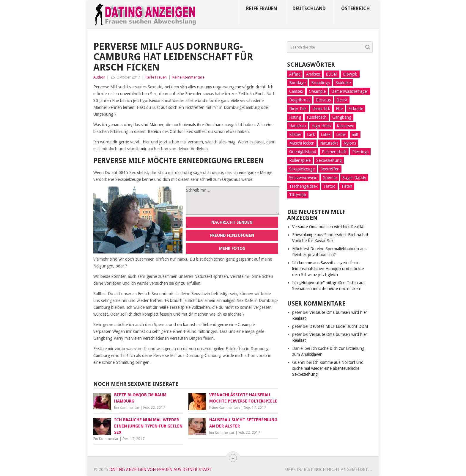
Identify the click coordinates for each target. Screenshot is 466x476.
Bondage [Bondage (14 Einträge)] (297, 83)
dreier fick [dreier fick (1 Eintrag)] (321, 109)
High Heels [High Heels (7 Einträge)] (321, 126)
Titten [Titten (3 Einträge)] (347, 186)
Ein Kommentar (127, 408)
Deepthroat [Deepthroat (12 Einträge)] (300, 100)
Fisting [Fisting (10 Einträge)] (295, 117)
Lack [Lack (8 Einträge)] (311, 134)
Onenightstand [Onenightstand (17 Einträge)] (303, 152)
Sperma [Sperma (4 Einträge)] (330, 178)
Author (99, 77)
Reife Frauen (262, 8)
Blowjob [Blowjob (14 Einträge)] (350, 74)
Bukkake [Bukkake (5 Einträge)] (343, 83)
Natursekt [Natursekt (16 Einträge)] (329, 143)
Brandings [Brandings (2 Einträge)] (320, 83)
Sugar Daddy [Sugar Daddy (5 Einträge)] (354, 178)
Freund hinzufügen (232, 235)
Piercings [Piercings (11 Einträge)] (360, 152)
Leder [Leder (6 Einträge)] (341, 134)
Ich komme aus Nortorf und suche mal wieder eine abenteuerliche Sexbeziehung (328, 368)
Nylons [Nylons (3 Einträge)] (350, 143)
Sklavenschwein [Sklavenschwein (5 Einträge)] (303, 178)
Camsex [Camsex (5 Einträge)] (296, 91)
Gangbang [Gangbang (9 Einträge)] (342, 117)
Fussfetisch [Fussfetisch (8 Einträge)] (317, 117)
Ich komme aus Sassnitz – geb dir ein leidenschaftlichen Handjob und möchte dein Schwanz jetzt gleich (328, 269)
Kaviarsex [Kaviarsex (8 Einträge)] (345, 126)
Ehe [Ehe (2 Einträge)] (339, 109)
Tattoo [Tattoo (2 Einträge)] (329, 186)
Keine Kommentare (188, 77)
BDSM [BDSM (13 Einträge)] (332, 74)
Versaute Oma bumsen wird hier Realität (328, 227)
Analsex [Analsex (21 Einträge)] (313, 74)
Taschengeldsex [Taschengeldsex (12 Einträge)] (303, 186)
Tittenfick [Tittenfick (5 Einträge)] (298, 195)
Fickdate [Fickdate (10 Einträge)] (356, 109)
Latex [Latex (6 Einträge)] (326, 134)
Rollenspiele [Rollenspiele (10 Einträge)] (300, 160)
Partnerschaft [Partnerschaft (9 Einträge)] (334, 152)
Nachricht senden (232, 222)
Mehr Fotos (232, 248)
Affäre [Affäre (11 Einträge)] (295, 74)
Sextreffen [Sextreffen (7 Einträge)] (330, 169)
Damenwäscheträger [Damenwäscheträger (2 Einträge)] (350, 91)
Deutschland (309, 8)
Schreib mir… (233, 201)
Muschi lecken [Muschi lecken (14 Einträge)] (302, 143)
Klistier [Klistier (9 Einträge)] (295, 134)
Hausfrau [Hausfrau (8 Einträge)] (297, 126)
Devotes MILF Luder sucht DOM (339, 326)
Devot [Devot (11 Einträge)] (342, 100)
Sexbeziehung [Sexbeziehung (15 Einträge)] (329, 160)
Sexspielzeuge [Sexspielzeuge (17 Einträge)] (302, 169)
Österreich (355, 8)
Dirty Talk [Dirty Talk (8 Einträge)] (298, 109)
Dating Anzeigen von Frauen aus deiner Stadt (160, 469)
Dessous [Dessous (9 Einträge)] (323, 100)
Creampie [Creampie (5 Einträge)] (317, 91)
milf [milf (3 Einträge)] (355, 134)
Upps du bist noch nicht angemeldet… (329, 469)
